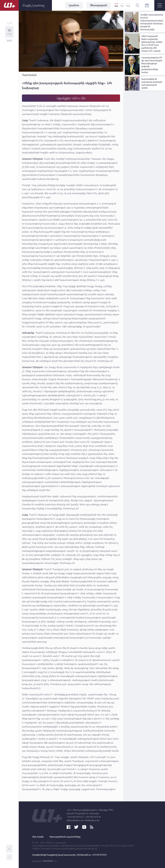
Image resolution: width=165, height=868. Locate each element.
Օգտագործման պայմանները (65, 837)
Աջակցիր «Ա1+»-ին (71, 98)
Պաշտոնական (29, 75)
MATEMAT (48, 861)
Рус (122, 6)
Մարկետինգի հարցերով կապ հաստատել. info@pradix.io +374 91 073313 (69, 855)
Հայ (116, 6)
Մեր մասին (38, 837)
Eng (128, 6)
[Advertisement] (145, 132)
